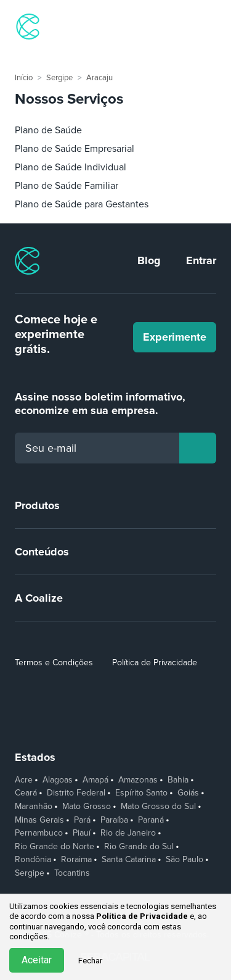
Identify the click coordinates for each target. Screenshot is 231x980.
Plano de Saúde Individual (71, 167)
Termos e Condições (54, 662)
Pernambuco (39, 833)
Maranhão (34, 807)
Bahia (178, 780)
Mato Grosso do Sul (158, 807)
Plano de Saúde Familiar (67, 186)
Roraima (76, 860)
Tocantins (72, 873)
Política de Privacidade (155, 662)
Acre (24, 780)
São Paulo (184, 860)
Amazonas (138, 780)
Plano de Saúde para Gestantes (82, 204)
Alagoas (58, 780)
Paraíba (114, 820)
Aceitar (37, 960)
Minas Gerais (39, 820)
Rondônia (33, 860)
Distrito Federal (76, 793)
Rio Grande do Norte (55, 847)
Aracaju (99, 78)
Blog (149, 260)
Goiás (188, 793)
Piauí (82, 833)
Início (24, 78)
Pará (82, 820)
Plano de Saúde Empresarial (75, 149)
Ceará (26, 793)
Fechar (90, 961)
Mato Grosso (87, 807)
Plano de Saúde (48, 130)
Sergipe (59, 78)
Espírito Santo (141, 793)
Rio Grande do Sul (139, 847)
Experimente (175, 337)
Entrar (201, 260)
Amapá (95, 780)
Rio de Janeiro (128, 833)
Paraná (151, 820)
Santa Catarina (129, 860)
